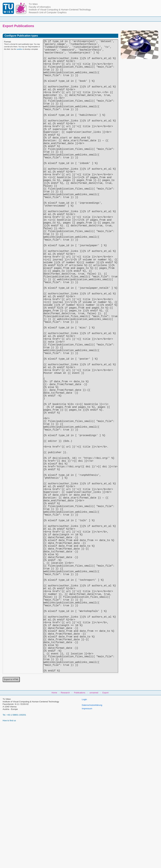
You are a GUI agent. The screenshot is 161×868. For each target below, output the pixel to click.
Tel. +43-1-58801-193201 (14, 855)
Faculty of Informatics (40, 7)
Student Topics (78, 19)
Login (84, 840)
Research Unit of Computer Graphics (48, 12)
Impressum (87, 849)
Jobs (126, 19)
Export (106, 833)
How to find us (9, 861)
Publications (112, 19)
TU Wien (33, 4)
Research (96, 19)
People (48, 19)
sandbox (19, 49)
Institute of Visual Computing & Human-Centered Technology (60, 10)
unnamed (94, 833)
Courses (61, 19)
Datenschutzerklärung (92, 846)
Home (35, 19)
